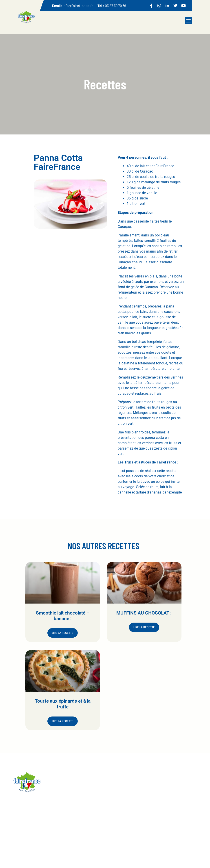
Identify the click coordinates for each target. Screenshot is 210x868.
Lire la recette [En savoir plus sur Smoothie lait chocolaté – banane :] (63, 633)
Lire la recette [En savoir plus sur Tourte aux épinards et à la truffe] (63, 721)
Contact (112, 829)
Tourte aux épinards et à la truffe (63, 704)
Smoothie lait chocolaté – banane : (63, 616)
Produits (84, 824)
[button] (188, 21)
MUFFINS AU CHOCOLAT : (144, 613)
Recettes (84, 832)
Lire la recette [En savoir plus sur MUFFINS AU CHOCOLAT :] (144, 627)
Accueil (83, 815)
